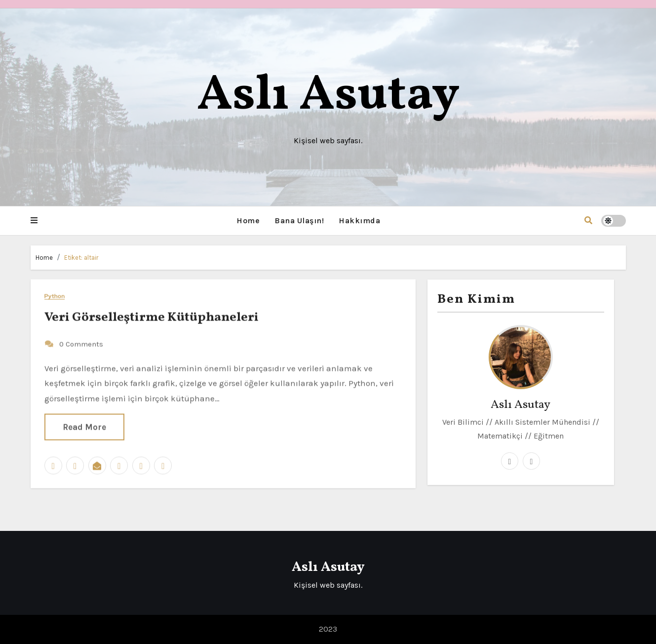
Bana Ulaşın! (299, 221)
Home (248, 221)
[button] (34, 221)
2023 (328, 629)
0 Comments (81, 344)
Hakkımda (359, 221)
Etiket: (81, 258)
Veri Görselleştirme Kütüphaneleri (152, 317)
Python (55, 296)
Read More (84, 427)
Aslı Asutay (328, 96)
